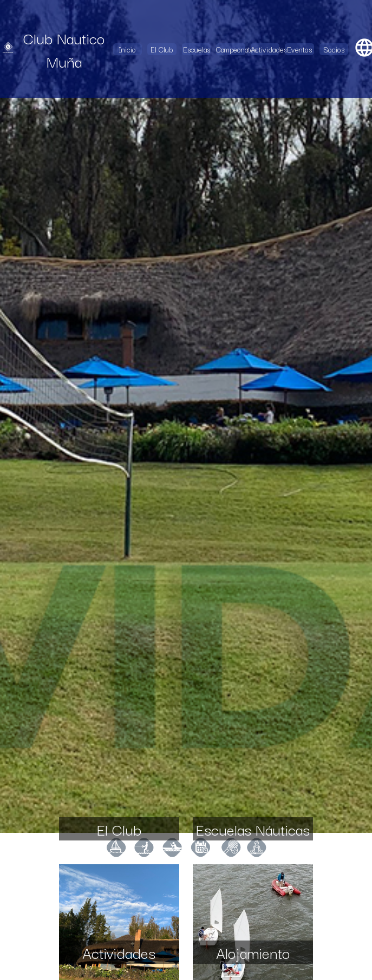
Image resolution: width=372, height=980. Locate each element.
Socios (334, 49)
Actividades (265, 49)
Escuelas (197, 49)
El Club (162, 49)
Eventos (299, 49)
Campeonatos (230, 49)
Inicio (127, 49)
